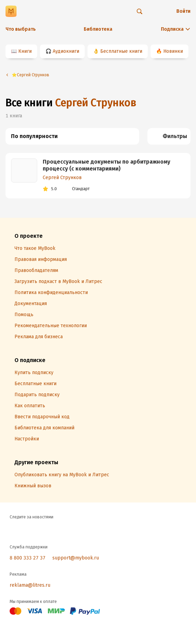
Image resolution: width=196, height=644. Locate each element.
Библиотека (98, 29)
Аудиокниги (66, 51)
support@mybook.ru (76, 558)
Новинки (173, 51)
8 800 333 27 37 (28, 558)
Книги (25, 51)
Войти (183, 11)
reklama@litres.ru (30, 585)
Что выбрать (21, 29)
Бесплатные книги (121, 51)
